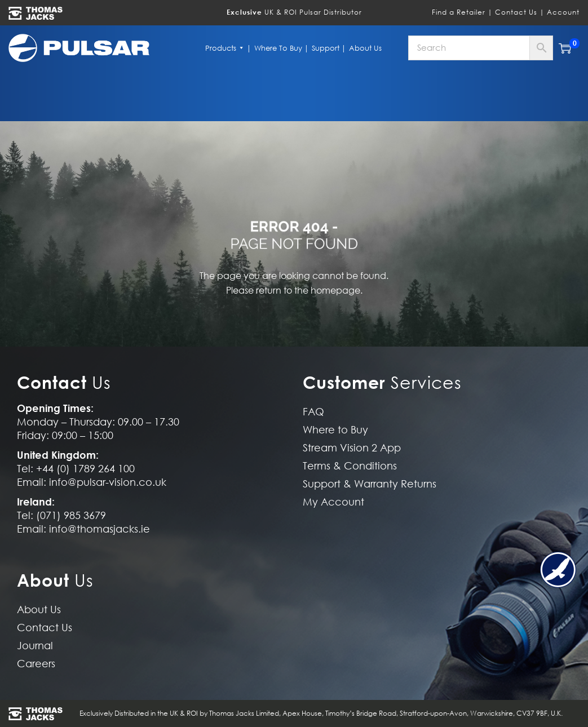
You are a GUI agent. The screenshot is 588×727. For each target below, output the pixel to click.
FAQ (313, 412)
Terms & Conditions (350, 466)
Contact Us (516, 12)
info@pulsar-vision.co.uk (108, 482)
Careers (36, 664)
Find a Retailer (459, 12)
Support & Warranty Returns (370, 484)
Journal (35, 646)
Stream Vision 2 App (352, 448)
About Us (365, 48)
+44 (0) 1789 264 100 (85, 469)
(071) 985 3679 (71, 515)
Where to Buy (278, 48)
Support (326, 48)
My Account (333, 502)
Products (225, 48)
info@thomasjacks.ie (100, 529)
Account (563, 12)
